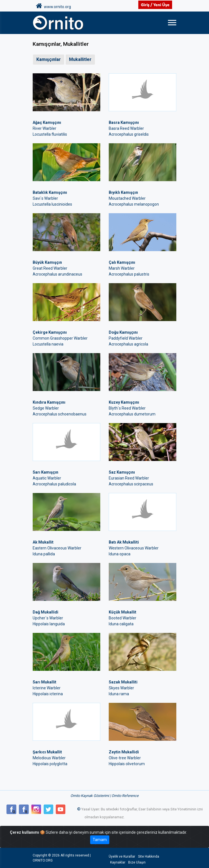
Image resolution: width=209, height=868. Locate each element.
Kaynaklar (118, 862)
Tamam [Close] (100, 840)
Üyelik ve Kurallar (122, 856)
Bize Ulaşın (137, 862)
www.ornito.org (54, 6)
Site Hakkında (149, 856)
